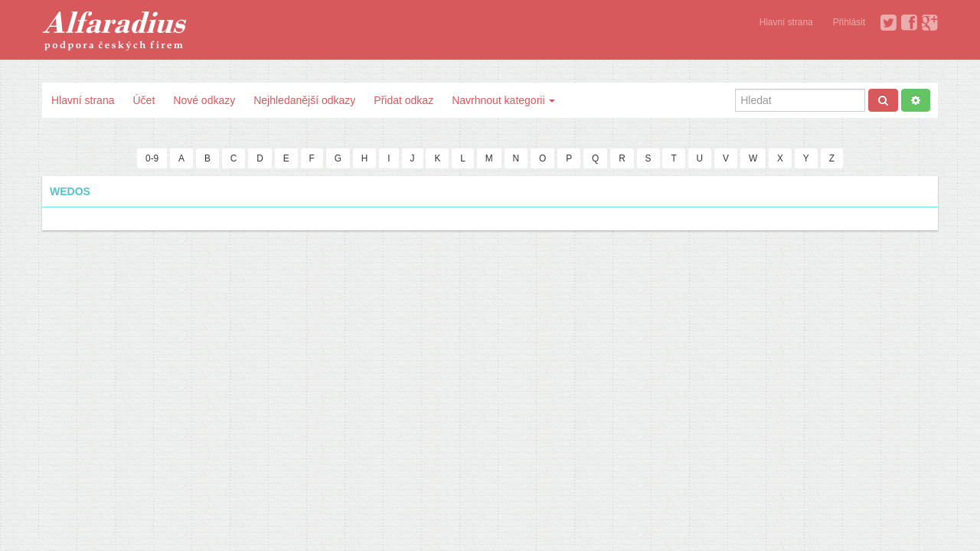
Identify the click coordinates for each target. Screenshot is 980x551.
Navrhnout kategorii (503, 100)
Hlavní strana (786, 22)
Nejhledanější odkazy (304, 100)
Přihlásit (849, 22)
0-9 (152, 158)
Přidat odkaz (403, 100)
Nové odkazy (204, 100)
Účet (144, 100)
